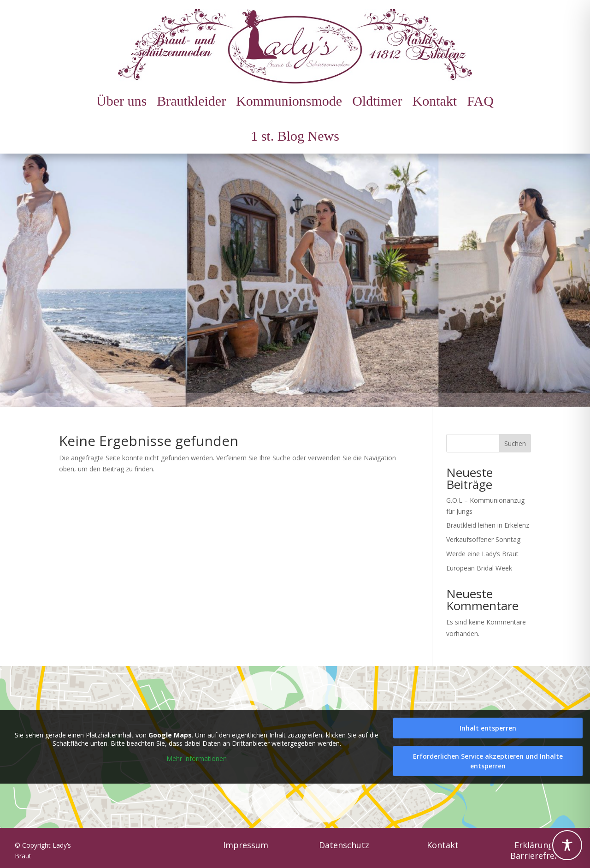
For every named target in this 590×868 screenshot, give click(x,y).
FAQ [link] (480, 101)
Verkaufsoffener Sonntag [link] (483, 539)
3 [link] (303, 389)
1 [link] (287, 389)
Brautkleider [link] (191, 101)
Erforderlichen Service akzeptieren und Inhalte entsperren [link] (488, 761)
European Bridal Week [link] (479, 568)
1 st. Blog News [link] (295, 136)
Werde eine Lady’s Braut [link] (482, 554)
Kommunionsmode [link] (289, 101)
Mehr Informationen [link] (197, 759)
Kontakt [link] (434, 101)
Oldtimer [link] (377, 101)
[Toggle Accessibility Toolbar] (567, 845)
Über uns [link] (121, 101)
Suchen (515, 443)
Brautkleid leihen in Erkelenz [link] (488, 525)
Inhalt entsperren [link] (488, 728)
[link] (295, 46)
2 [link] (295, 389)
